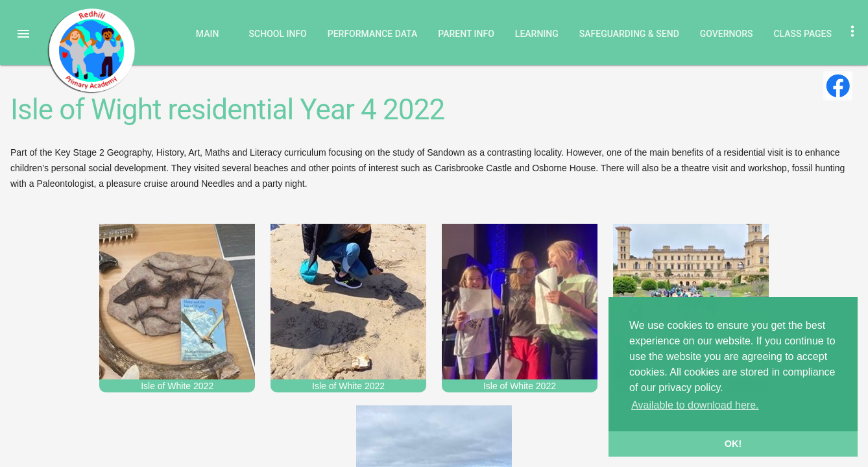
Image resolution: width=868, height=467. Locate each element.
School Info (278, 34)
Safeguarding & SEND (629, 34)
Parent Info (466, 34)
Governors (727, 34)
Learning (537, 34)
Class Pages (802, 34)
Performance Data (373, 34)
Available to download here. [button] (695, 405)
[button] (23, 34)
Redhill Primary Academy (91, 51)
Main (208, 34)
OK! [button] (733, 444)
